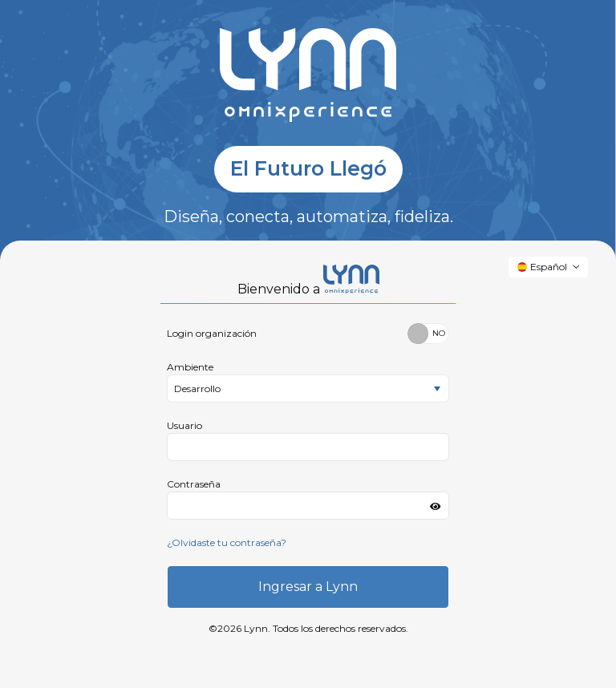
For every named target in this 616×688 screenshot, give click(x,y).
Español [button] (542, 267)
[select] (437, 389)
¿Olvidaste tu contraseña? (227, 542)
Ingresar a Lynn (308, 587)
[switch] (428, 334)
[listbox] (308, 389)
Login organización (212, 333)
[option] (297, 389)
